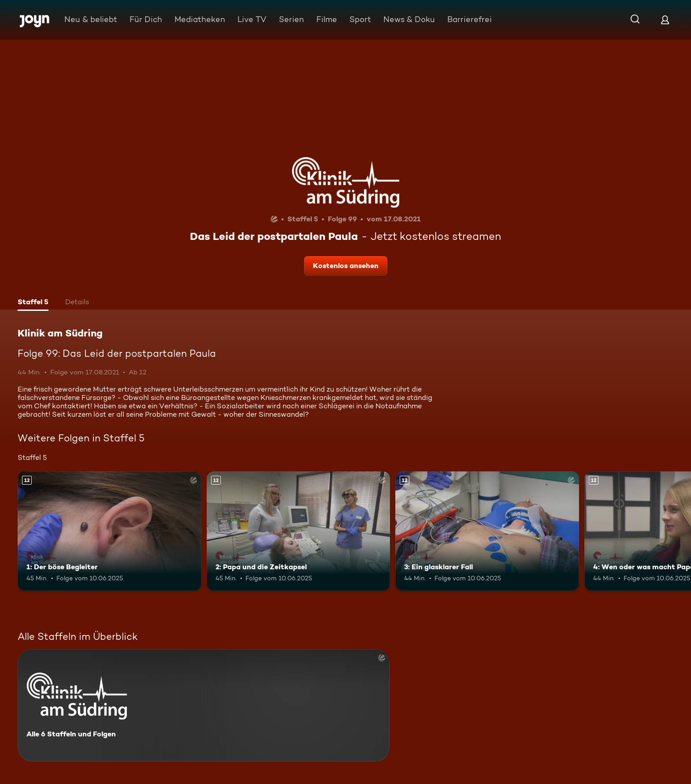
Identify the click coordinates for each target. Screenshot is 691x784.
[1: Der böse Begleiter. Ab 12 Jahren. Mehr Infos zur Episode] (110, 531)
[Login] (665, 20)
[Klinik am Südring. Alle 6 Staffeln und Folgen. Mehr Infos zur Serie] (204, 705)
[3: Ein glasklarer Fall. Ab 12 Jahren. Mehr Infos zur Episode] (487, 531)
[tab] (33, 303)
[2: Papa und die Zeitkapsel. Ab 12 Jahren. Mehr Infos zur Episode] (299, 531)
